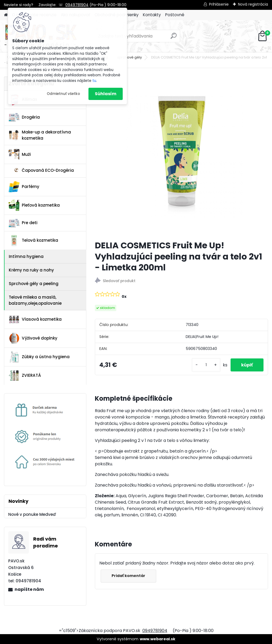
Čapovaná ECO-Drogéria (41, 170)
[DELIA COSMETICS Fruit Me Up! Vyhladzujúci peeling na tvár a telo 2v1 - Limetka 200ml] (181, 156)
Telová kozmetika (33, 241)
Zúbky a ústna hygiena (39, 357)
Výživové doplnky (33, 338)
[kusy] (206, 365)
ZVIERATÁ (25, 375)
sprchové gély (129, 57)
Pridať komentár (128, 576)
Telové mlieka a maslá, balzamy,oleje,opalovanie (35, 300)
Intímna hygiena (26, 256)
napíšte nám (29, 589)
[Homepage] (6, 15)
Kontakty (152, 15)
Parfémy (24, 187)
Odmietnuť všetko (63, 94)
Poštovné (175, 15)
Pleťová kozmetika (34, 205)
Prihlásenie (219, 4)
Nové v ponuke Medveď (32, 514)
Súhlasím (106, 94)
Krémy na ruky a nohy (31, 270)
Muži (20, 154)
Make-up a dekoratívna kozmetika (40, 135)
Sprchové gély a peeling (34, 284)
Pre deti (23, 223)
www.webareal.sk (158, 639)
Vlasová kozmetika (35, 320)
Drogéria (24, 117)
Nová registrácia (253, 4)
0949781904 (77, 5)
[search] (174, 38)
